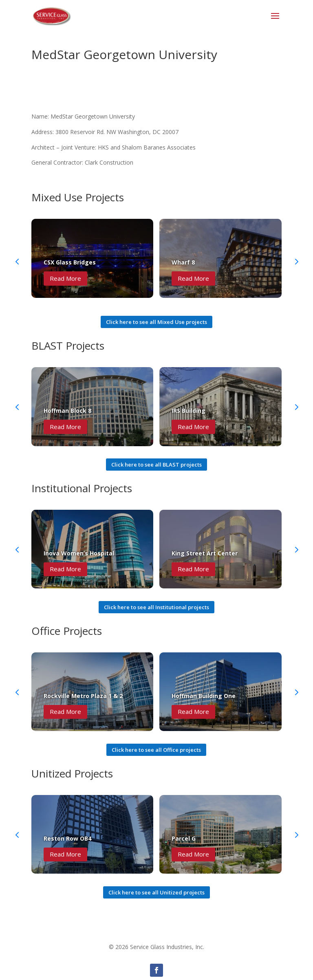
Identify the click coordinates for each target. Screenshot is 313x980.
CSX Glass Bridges (70, 262)
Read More (65, 278)
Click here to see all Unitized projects (156, 892)
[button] (296, 261)
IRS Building (188, 411)
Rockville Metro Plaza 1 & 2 (83, 696)
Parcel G (184, 838)
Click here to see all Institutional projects (156, 607)
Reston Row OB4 (67, 838)
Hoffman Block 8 (67, 411)
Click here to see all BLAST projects (156, 465)
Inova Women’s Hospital (79, 553)
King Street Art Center (205, 553)
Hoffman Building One (204, 696)
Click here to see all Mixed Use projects (156, 322)
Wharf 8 (183, 262)
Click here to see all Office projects (156, 750)
